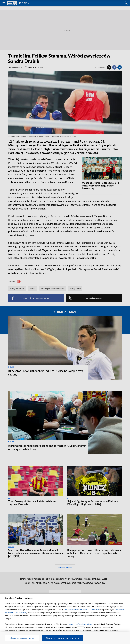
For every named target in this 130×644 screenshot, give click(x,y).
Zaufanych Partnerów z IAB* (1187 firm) (81, 609)
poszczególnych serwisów (81, 624)
